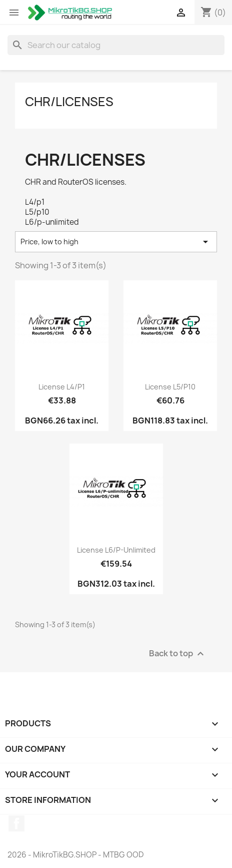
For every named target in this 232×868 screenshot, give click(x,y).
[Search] (116, 45)
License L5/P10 (170, 387)
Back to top (178, 654)
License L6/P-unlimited (116, 550)
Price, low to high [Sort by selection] (116, 242)
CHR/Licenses (69, 102)
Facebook (16, 823)
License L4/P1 (62, 387)
